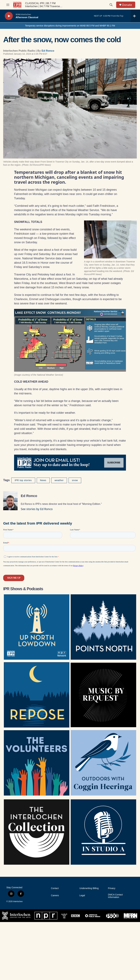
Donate (127, 5)
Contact (55, 888)
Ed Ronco (48, 51)
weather (59, 480)
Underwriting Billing (89, 888)
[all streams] (135, 16)
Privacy (112, 888)
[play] (9, 16)
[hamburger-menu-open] (8, 5)
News (43, 480)
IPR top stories (23, 480)
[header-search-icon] (111, 5)
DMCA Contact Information (115, 896)
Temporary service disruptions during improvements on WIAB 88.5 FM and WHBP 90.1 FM (70, 26)
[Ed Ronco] (10, 501)
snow (75, 480)
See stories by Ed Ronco (37, 509)
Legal (82, 895)
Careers (55, 895)
